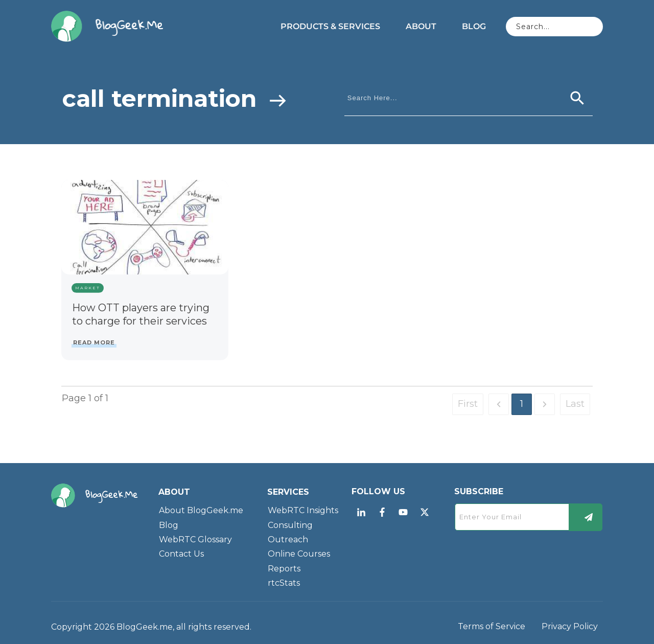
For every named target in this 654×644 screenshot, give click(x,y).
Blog (169, 525)
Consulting (290, 525)
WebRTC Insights (303, 510)
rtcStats (284, 583)
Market (88, 288)
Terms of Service (492, 626)
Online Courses (299, 554)
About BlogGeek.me (201, 510)
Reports (284, 569)
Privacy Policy (570, 626)
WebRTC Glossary (195, 539)
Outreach (288, 539)
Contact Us (181, 554)
